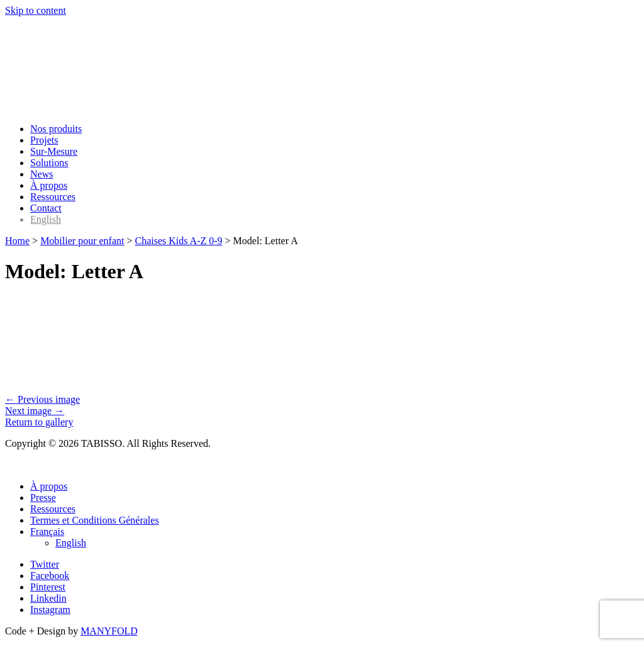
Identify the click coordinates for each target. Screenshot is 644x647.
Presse (43, 498)
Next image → (35, 411)
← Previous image (42, 399)
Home (17, 241)
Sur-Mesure (54, 151)
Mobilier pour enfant (82, 241)
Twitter (45, 564)
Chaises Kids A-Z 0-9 (178, 241)
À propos (49, 185)
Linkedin (48, 598)
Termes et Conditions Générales (95, 520)
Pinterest (48, 587)
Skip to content (36, 10)
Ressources (53, 197)
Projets (44, 140)
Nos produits (56, 129)
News (42, 174)
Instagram (50, 610)
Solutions (49, 163)
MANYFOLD (109, 631)
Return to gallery (39, 422)
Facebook (50, 576)
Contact (46, 208)
